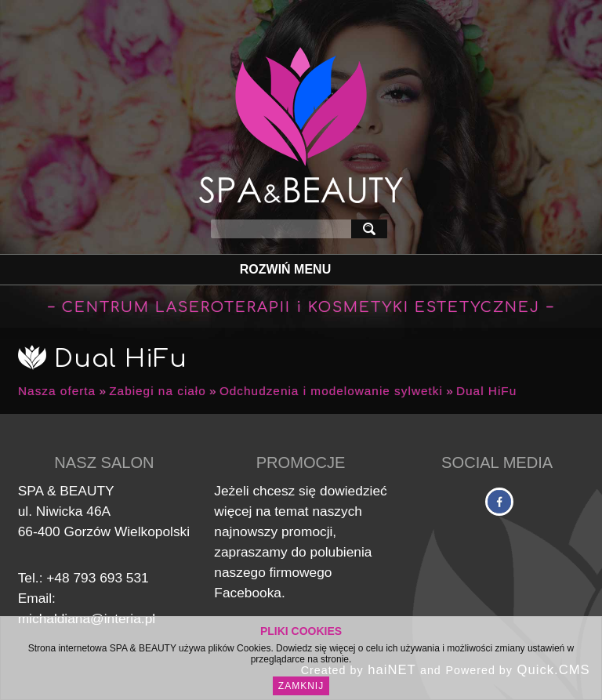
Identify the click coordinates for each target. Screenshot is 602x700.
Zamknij (301, 686)
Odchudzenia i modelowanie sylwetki (331, 391)
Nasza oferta (57, 391)
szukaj (372, 228)
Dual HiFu (486, 391)
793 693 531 (111, 578)
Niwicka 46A (73, 511)
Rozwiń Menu (285, 269)
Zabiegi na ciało (158, 391)
